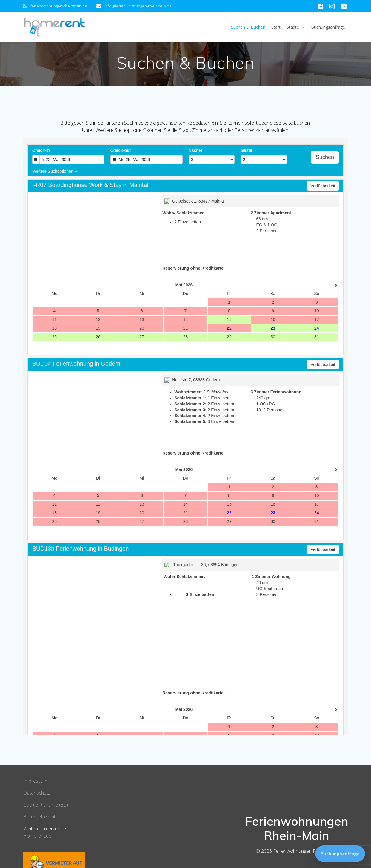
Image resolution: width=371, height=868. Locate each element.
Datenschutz (37, 793)
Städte (296, 27)
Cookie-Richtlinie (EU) (46, 805)
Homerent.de (37, 836)
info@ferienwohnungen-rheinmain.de (138, 6)
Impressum (35, 781)
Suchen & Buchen (248, 27)
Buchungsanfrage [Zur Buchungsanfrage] (340, 854)
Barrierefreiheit (39, 817)
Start (276, 27)
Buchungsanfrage (328, 27)
